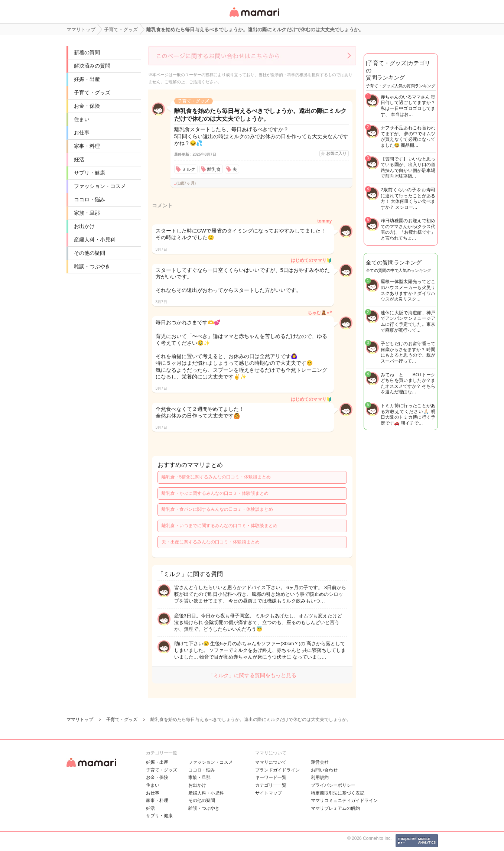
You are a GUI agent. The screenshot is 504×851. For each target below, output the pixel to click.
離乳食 (214, 169)
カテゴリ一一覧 (271, 785)
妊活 (79, 159)
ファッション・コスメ (100, 186)
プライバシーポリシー (333, 785)
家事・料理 (87, 146)
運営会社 (320, 762)
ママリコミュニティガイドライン (344, 800)
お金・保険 (87, 106)
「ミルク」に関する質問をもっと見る (252, 675)
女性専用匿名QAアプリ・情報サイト (254, 17)
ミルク (189, 169)
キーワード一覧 (271, 777)
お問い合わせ (324, 770)
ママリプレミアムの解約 (335, 808)
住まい (82, 119)
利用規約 (320, 777)
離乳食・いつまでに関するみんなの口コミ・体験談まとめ (220, 526)
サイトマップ (269, 793)
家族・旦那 (87, 213)
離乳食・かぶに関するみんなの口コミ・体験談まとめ (215, 493)
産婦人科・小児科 (95, 240)
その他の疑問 (90, 253)
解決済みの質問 (92, 66)
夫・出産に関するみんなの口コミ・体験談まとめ (211, 542)
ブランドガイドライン (277, 770)
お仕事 (82, 133)
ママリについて (271, 762)
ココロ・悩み (90, 199)
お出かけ (84, 226)
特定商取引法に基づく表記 (338, 793)
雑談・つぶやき (92, 266)
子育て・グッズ (92, 92)
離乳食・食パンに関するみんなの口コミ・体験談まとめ (217, 509)
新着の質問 (87, 52)
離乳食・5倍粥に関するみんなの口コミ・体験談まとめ (216, 477)
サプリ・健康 (90, 173)
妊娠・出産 (87, 79)
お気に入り (336, 153)
